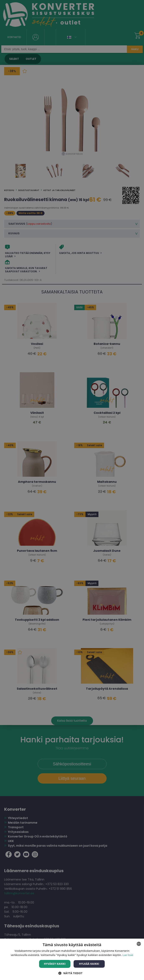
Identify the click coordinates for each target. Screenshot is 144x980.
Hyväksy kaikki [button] (55, 964)
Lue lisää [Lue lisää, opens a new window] (128, 955)
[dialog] (72, 490)
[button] (72, 973)
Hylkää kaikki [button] (89, 964)
